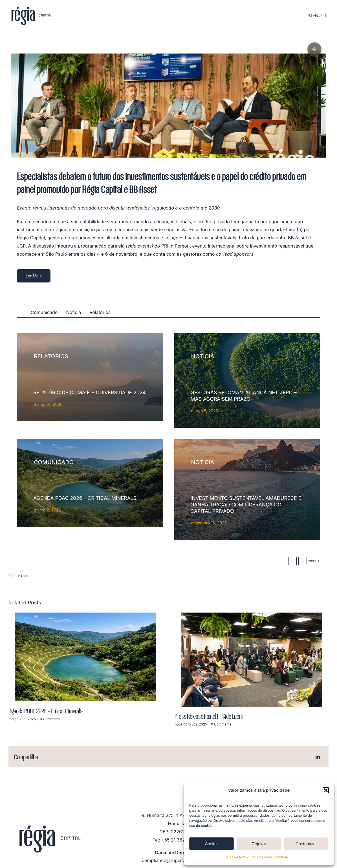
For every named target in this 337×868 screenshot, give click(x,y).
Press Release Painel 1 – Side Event (209, 716)
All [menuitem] (20, 313)
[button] (326, 790)
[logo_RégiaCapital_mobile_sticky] (31, 7)
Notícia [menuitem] (73, 312)
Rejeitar (259, 844)
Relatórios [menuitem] (100, 312)
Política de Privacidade (270, 857)
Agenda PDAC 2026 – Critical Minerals (45, 711)
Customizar (306, 844)
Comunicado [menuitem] (44, 312)
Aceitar (212, 844)
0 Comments (50, 719)
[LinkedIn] (318, 757)
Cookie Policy (238, 857)
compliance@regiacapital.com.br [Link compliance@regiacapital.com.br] (177, 860)
